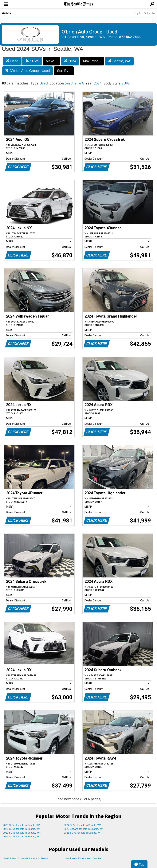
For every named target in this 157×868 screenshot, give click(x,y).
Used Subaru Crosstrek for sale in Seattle (26, 858)
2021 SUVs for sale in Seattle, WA (83, 833)
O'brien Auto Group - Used (27, 71)
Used (12, 61)
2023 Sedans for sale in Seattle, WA (84, 829)
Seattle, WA (119, 61)
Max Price (92, 61)
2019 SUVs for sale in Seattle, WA (22, 837)
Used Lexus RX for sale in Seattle (82, 858)
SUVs (32, 61)
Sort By (64, 71)
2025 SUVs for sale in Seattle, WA (22, 825)
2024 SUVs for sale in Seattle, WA (83, 825)
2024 (70, 61)
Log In (138, 13)
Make (51, 61)
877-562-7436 (130, 37)
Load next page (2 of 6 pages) (78, 799)
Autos (6, 13)
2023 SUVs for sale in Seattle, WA (22, 829)
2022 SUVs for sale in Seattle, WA (22, 833)
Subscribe (150, 13)
